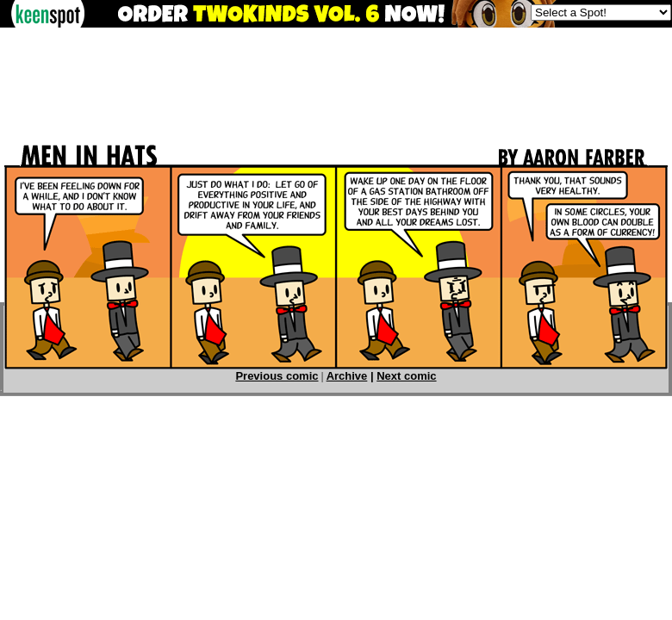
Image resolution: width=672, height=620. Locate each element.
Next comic (406, 376)
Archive (347, 376)
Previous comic (277, 376)
